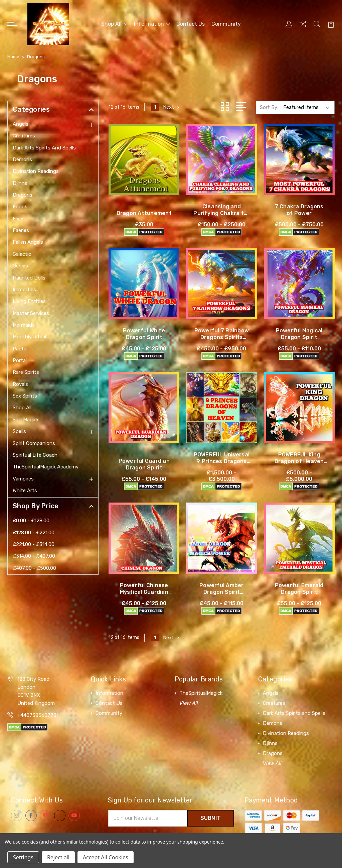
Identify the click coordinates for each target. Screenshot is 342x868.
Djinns (20, 183)
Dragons (23, 195)
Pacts (20, 349)
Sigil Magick (26, 420)
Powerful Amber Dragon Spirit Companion (222, 592)
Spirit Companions (34, 443)
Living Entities (29, 301)
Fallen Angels (28, 242)
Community (226, 24)
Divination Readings (36, 171)
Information (152, 24)
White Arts (25, 491)
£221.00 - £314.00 (34, 544)
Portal (20, 360)
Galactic (22, 254)
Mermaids (24, 325)
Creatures (24, 136)
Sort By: (269, 107)
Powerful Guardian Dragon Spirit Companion (144, 468)
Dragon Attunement (144, 213)
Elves (19, 219)
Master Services (31, 313)
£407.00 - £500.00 (34, 568)
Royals (20, 384)
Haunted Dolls (29, 278)
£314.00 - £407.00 (34, 556)
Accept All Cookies (106, 857)
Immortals (24, 290)
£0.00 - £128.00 (31, 521)
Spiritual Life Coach (35, 455)
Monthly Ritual (29, 337)
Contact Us (191, 24)
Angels (21, 124)
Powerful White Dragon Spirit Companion (144, 337)
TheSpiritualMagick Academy (46, 467)
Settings (23, 857)
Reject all (58, 857)
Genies (20, 266)
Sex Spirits (25, 396)
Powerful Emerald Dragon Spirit (299, 589)
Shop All (114, 24)
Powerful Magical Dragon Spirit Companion (299, 337)
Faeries (21, 230)
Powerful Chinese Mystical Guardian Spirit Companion (144, 592)
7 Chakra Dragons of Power (299, 210)
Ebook (20, 207)
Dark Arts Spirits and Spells (44, 148)
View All (189, 703)
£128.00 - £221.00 (34, 533)
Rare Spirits (26, 372)
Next (172, 107)
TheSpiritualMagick (201, 693)
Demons (22, 159)
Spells (19, 431)
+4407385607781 (38, 715)
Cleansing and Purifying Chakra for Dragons (221, 213)
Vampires (23, 479)
